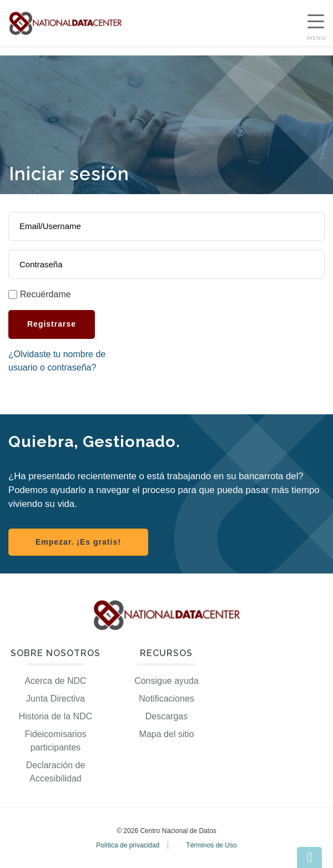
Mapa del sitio (167, 734)
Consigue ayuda (167, 681)
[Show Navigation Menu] (316, 23)
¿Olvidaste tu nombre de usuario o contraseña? (57, 361)
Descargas (167, 716)
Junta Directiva (56, 699)
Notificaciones (167, 699)
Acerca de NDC (55, 681)
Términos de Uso (211, 845)
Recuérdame (46, 294)
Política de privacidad (128, 845)
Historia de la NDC (56, 716)
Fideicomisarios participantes (55, 741)
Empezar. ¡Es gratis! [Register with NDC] (78, 542)
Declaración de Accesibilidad (56, 772)
